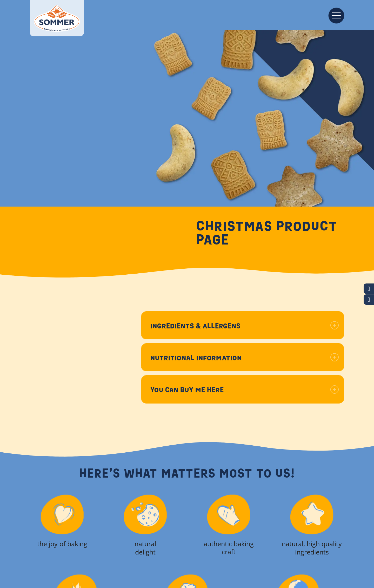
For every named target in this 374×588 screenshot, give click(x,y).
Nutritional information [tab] (245, 358)
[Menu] (335, 15)
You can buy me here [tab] (245, 390)
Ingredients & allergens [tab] (245, 326)
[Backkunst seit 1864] (57, 18)
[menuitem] (335, 15)
